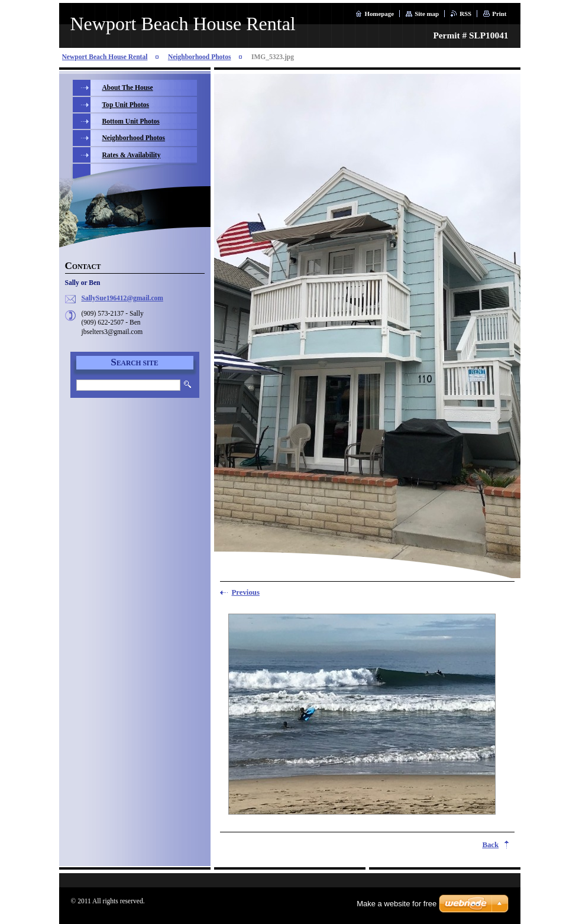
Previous (246, 592)
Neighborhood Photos (200, 57)
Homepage (379, 14)
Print (499, 14)
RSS (465, 14)
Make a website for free (397, 904)
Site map (427, 14)
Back (490, 845)
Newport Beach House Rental (105, 57)
